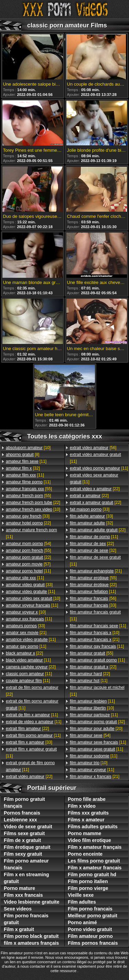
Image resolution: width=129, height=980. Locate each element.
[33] (28, 516)
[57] (28, 564)
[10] (28, 448)
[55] (29, 489)
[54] (28, 544)
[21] (26, 633)
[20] (96, 729)
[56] (93, 448)
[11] (26, 461)
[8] (23, 455)
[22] (33, 503)
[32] (23, 468)
